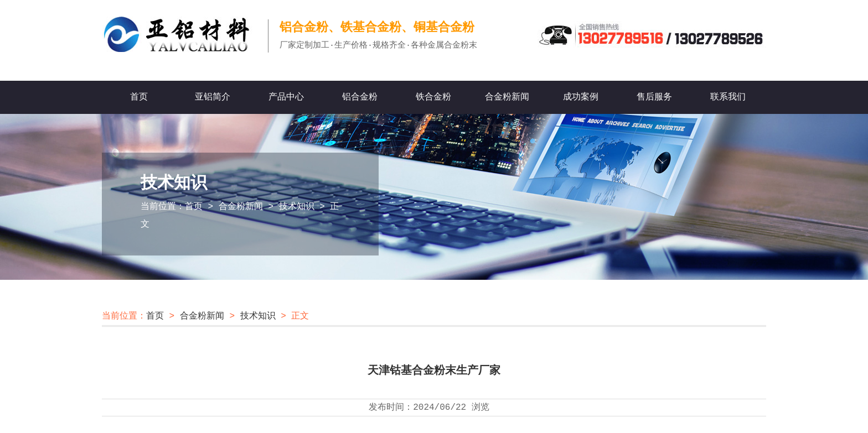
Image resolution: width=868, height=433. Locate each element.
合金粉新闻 (507, 97)
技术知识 (297, 207)
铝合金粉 (360, 97)
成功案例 (581, 97)
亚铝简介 (213, 97)
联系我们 (728, 97)
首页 (139, 97)
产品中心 (286, 97)
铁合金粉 (433, 97)
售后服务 (654, 97)
